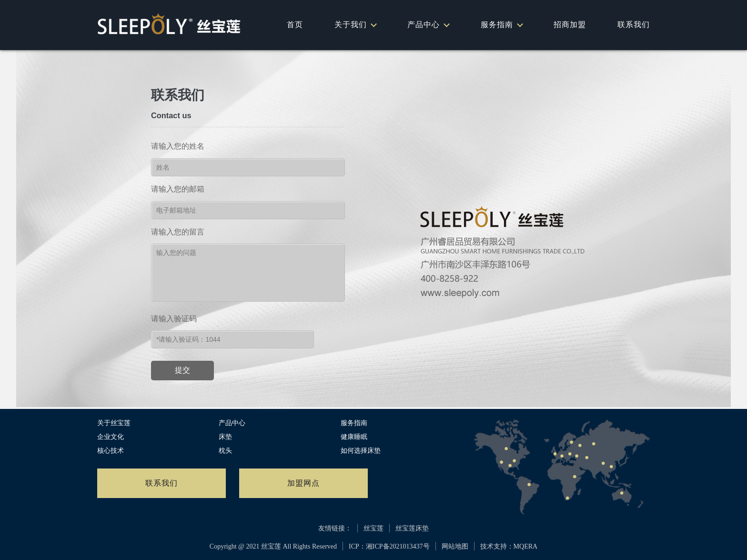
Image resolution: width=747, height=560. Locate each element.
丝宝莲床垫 (412, 528)
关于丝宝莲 (114, 423)
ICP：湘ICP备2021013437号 (389, 546)
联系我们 (634, 25)
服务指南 (501, 25)
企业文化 (111, 437)
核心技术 (111, 451)
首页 (295, 25)
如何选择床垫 (361, 451)
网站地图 (455, 546)
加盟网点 (303, 483)
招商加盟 (570, 25)
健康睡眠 (354, 437)
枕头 (225, 451)
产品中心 (428, 25)
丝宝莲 (373, 528)
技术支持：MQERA (509, 546)
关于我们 (355, 25)
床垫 (225, 437)
